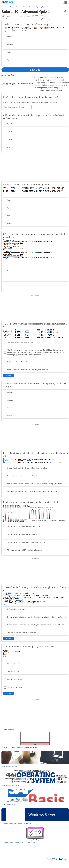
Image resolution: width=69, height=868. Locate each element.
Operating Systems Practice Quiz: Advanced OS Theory (20, 843)
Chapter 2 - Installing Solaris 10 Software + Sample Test (20, 747)
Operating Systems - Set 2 (11, 786)
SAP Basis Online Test (9, 805)
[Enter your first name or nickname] (17, 107)
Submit (9, 376)
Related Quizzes (8, 729)
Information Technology (24, 16)
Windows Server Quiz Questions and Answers (17, 824)
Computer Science (10, 16)
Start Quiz (35, 70)
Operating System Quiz (10, 767)
